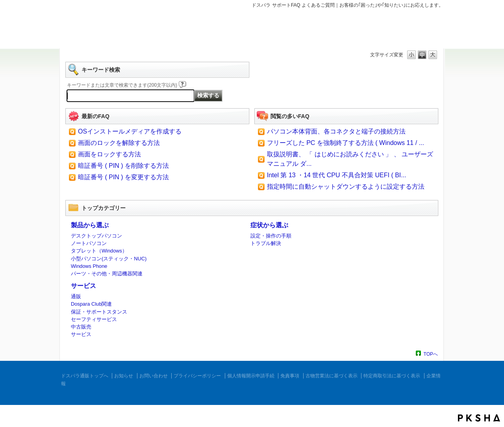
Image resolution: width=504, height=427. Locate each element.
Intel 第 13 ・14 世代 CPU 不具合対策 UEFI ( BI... (337, 175)
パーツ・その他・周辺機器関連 (107, 274)
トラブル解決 (266, 243)
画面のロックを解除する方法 (119, 143)
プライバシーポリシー (197, 376)
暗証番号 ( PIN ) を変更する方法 (123, 177)
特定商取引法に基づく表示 (392, 376)
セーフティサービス (94, 319)
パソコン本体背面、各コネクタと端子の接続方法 (336, 131)
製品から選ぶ (90, 225)
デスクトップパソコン (96, 236)
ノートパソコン (89, 243)
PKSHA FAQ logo (479, 418)
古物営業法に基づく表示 (332, 376)
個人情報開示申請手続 (251, 376)
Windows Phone (89, 266)
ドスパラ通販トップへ (85, 376)
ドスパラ (106, 31)
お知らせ (124, 376)
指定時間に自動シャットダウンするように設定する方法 (346, 187)
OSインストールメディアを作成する (130, 131)
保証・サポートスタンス (99, 312)
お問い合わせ (154, 376)
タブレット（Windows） (99, 251)
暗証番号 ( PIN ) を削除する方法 (123, 166)
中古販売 (81, 327)
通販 (76, 296)
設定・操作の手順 (271, 236)
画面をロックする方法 (109, 154)
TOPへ (431, 354)
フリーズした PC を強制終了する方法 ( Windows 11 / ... (346, 143)
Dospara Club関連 (91, 304)
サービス (83, 286)
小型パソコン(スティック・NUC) (109, 259)
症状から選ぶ (269, 225)
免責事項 (290, 376)
